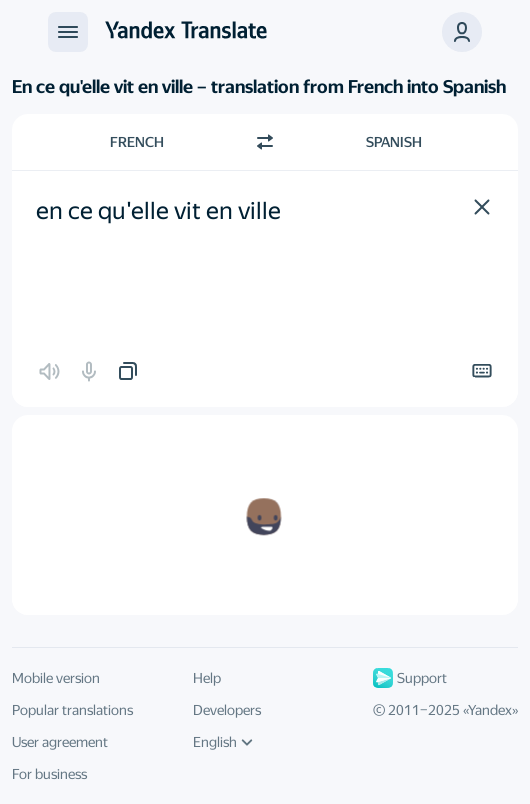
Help (207, 678)
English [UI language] (223, 742)
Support (410, 678)
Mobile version (56, 678)
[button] (482, 207)
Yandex (490, 710)
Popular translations (72, 710)
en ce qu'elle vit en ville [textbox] (158, 211)
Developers (227, 710)
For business (49, 774)
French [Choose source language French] (137, 142)
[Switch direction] (265, 142)
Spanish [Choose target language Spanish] (394, 142)
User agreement (60, 742)
